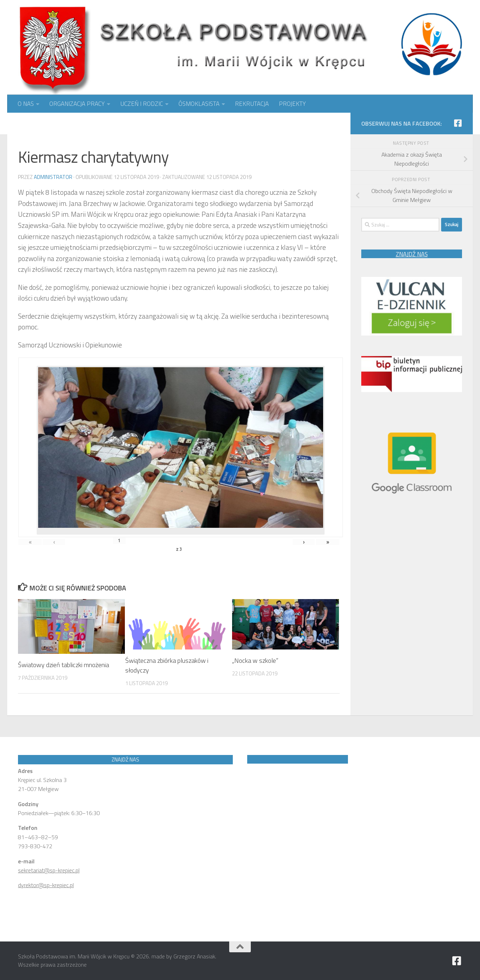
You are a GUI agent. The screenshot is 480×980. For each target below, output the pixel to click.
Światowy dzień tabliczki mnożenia (64, 665)
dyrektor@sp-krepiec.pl (46, 885)
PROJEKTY (292, 104)
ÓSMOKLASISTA (199, 104)
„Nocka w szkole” (255, 660)
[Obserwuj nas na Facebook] (458, 123)
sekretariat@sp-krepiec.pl (49, 870)
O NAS (26, 104)
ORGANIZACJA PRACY (77, 104)
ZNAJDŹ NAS (412, 254)
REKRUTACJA (252, 104)
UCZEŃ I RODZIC (142, 104)
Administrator (53, 177)
